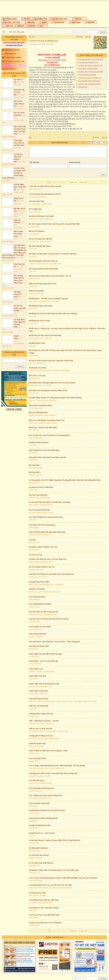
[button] (11, 19)
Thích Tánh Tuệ (20, 109)
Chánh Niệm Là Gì (36, 669)
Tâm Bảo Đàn (34, 234)
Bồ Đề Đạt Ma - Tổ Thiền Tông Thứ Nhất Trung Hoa (49, 299)
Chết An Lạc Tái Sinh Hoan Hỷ (40, 729)
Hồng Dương (34, 649)
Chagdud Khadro (46, 783)
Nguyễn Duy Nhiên (36, 415)
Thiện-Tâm (33, 910)
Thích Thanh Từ (35, 301)
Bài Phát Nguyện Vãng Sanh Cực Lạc (43, 261)
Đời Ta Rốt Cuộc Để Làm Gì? (19, 104)
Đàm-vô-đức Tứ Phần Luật (91, 55)
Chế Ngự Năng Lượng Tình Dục (41, 714)
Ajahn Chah (47, 370)
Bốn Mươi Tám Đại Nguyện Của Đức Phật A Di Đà (48, 390)
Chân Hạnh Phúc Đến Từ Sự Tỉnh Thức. (19, 143)
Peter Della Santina (36, 438)
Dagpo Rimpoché (46, 723)
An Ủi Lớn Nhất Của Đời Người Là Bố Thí (45, 194)
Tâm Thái (32, 272)
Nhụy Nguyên (34, 918)
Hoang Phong (34, 355)
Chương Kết (83, 87)
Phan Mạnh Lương (36, 468)
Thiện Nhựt (59, 585)
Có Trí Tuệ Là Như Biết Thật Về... (41, 863)
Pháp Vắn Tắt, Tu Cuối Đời (19, 92)
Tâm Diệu (17, 203)
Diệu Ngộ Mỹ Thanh (53, 701)
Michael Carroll (67, 701)
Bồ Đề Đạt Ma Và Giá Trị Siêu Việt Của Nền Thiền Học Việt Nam (53, 314)
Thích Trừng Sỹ (8, 260)
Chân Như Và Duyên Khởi (39, 646)
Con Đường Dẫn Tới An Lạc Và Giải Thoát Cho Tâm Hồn (50, 885)
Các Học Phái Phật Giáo (38, 495)
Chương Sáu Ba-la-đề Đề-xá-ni (90, 78)
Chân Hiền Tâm (35, 600)
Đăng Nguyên (34, 505)
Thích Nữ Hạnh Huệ (36, 294)
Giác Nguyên (34, 895)
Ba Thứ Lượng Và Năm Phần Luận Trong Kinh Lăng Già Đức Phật (54, 224)
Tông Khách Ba (43, 264)
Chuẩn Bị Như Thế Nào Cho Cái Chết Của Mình (47, 810)
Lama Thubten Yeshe (37, 338)
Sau (87, 37)
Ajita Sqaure (33, 806)
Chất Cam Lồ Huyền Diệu (39, 706)
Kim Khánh (47, 385)
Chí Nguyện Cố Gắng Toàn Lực (41, 736)
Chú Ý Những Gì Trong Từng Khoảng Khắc (45, 795)
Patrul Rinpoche (44, 535)
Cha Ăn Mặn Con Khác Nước (40, 627)
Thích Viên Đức (34, 279)
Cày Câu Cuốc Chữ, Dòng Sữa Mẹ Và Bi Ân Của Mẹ (49, 619)
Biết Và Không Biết (36, 291)
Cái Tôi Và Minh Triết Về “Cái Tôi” (42, 567)
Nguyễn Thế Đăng (9, 137)
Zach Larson (43, 577)
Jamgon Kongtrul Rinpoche (48, 423)
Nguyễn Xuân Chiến (36, 570)
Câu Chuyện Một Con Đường (40, 604)
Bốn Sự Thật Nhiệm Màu (38, 413)
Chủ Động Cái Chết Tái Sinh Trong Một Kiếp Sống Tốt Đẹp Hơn (53, 773)
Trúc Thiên (55, 301)
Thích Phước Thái (35, 629)
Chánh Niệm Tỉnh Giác (38, 676)
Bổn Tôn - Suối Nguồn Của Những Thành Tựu (47, 420)
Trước (81, 37)
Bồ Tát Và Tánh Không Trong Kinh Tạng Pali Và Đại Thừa (51, 361)
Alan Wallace (34, 798)
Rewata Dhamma (46, 505)
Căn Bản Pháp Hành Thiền (39, 582)
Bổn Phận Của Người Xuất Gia (41, 405)
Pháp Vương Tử (8, 288)
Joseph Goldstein (50, 415)
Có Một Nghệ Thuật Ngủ (38, 848)
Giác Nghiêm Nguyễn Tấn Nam (85, 701)
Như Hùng (33, 316)
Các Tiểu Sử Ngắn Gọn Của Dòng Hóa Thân (46, 517)
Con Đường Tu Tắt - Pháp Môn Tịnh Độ (44, 908)
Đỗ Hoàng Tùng (45, 798)
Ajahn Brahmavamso (46, 585)
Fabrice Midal (45, 498)
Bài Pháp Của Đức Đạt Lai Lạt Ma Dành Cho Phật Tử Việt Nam (53, 254)
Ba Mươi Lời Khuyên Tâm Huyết (41, 216)
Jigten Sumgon (46, 242)
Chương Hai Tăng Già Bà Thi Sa (90, 66)
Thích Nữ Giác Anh (36, 791)
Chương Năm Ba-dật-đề (87, 75)
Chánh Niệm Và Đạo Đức (38, 691)
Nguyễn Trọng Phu (36, 475)
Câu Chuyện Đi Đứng (37, 597)
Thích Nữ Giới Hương (37, 363)
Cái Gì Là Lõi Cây (36, 555)
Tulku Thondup (62, 731)
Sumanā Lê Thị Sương (61, 370)
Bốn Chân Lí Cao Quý (37, 376)
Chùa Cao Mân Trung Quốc (39, 803)
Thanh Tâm (33, 323)
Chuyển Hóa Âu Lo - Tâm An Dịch (42, 833)
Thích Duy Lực (34, 873)
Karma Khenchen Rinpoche (47, 400)
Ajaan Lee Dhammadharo (62, 888)
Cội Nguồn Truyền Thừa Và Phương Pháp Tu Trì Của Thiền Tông (54, 870)
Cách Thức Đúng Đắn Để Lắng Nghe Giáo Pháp (47, 532)
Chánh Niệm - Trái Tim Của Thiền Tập (43, 661)
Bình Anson (33, 585)
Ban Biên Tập (34, 227)
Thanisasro (33, 888)
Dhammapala (34, 528)
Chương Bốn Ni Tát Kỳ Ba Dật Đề (91, 72)
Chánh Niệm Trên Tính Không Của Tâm (44, 684)
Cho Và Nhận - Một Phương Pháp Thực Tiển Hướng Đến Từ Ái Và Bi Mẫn (57, 766)
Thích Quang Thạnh (36, 408)
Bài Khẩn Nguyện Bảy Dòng (40, 246)
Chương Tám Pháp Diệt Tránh (89, 84)
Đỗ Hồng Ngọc (34, 851)
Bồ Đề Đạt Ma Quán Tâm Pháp (41, 306)
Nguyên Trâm (34, 761)
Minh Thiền (33, 309)
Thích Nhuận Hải (35, 664)
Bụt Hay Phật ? (35, 465)
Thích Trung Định (8, 242)
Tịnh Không (33, 460)
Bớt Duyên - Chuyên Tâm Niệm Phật (43, 428)
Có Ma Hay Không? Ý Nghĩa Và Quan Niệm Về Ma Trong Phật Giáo (54, 840)
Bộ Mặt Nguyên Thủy (37, 343)
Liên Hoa (32, 400)
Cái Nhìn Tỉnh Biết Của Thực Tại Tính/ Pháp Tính (48, 559)
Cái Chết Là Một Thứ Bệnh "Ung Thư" (43, 547)
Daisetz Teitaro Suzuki (48, 614)
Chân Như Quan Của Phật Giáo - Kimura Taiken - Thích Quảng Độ (54, 642)
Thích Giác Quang (35, 881)
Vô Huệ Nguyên (35, 204)
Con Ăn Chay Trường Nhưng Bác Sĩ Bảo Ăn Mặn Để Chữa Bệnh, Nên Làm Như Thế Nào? (63, 878)
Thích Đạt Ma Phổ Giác (37, 197)
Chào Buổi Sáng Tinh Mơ (39, 699)
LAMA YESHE (47, 204)
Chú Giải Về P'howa (36, 781)
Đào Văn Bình (34, 828)
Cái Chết (32, 540)
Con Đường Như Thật (37, 893)
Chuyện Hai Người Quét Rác (40, 825)
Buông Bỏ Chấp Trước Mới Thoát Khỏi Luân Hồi (47, 457)
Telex (98, 143)
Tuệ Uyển (32, 264)
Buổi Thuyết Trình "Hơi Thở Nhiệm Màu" (44, 450)
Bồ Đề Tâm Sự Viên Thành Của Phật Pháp (45, 335)
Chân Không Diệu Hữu (38, 634)
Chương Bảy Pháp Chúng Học (89, 81)
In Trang (30, 138)
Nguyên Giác (19, 97)
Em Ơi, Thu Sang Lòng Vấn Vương (20, 308)
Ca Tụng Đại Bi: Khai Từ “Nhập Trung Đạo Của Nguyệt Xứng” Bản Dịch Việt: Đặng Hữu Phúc (65, 480)
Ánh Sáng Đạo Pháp (37, 201)
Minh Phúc (43, 694)
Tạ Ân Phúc (33, 453)
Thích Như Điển (50, 731)
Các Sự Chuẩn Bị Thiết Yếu (39, 510)
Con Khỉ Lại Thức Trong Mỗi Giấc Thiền (44, 915)
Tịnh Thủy (6, 181)
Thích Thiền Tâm (35, 212)
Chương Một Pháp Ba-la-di (88, 63)
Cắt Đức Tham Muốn (37, 589)
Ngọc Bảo (32, 346)
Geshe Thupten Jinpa (57, 768)
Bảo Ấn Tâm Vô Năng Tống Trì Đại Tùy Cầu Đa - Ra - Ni (50, 276)
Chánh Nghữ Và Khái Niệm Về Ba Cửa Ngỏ (45, 654)
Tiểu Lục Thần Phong (10, 316)
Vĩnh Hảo (17, 85)
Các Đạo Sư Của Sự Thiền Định (41, 487)
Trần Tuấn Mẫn (7, 332)
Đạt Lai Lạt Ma (34, 542)
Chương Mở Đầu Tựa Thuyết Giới (91, 60)
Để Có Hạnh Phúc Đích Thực (18, 234)
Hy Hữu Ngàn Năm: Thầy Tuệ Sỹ (20, 187)
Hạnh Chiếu (46, 301)
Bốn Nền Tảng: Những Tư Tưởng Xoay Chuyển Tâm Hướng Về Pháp (55, 398)
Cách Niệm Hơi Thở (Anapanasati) (42, 525)
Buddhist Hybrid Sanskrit (39, 442)
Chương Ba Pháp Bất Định (88, 69)
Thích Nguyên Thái (45, 888)
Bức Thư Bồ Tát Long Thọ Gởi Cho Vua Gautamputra (49, 435)
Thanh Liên (33, 219)
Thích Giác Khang (35, 189)
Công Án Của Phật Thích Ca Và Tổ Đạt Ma (45, 923)
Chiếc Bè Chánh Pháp (37, 744)
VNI (104, 143)
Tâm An (32, 836)
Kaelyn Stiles (34, 694)
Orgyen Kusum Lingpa (45, 513)
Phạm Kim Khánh (35, 370)
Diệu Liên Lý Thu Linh (37, 701)
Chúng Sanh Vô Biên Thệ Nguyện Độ (43, 818)
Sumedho (43, 895)
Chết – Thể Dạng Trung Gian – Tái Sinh (44, 721)
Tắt (92, 143)
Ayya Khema (33, 679)
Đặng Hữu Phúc (35, 378)
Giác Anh (49, 338)
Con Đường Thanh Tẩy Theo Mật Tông (44, 900)
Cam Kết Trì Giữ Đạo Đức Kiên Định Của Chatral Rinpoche (51, 574)
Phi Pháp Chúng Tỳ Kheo (18, 294)
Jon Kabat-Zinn (49, 671)
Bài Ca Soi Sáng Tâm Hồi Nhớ (40, 239)
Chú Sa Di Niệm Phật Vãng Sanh (41, 788)
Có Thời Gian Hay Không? (39, 855)
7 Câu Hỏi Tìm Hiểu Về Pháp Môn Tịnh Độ (45, 186)
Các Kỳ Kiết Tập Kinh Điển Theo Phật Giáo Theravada (50, 502)
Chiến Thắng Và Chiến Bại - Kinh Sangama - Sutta (48, 751)
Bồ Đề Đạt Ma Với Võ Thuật (39, 321)
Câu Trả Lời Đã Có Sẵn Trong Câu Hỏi (43, 612)
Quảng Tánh (18, 228)
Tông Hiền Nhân (55, 264)
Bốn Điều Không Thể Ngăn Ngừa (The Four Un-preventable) (52, 383)
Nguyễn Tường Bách (36, 637)
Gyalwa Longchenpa (46, 219)
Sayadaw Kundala (35, 385)
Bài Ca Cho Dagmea (37, 231)
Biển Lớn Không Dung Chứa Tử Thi (43, 284)
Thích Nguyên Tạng (36, 731)
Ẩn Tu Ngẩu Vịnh (35, 209)
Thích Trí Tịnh (34, 393)
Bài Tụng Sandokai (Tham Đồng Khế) (43, 269)
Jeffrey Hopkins (54, 738)
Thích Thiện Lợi (8, 302)
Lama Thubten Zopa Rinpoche (49, 592)
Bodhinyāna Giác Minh (38, 368)
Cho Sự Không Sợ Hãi (37, 758)
